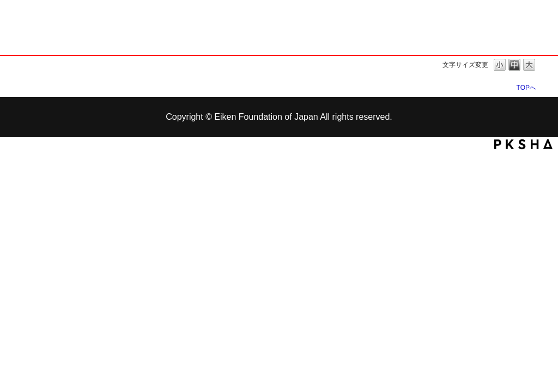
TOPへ (526, 87)
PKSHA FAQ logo (523, 144)
